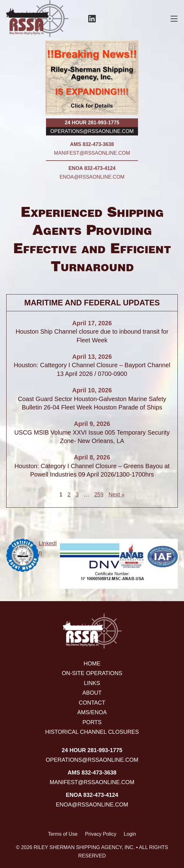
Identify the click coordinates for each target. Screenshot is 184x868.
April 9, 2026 (92, 424)
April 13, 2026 (92, 357)
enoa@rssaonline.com (92, 177)
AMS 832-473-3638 (92, 144)
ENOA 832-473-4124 (92, 168)
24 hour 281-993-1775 (92, 122)
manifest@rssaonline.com (92, 153)
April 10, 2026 (92, 390)
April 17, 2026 (92, 323)
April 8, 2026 (92, 457)
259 (99, 495)
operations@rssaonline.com (92, 131)
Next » (117, 495)
